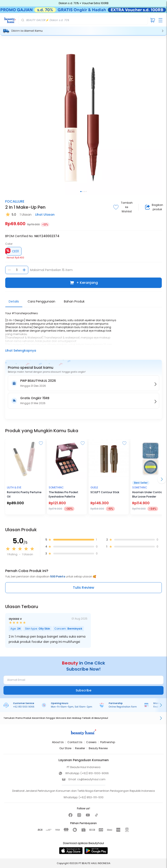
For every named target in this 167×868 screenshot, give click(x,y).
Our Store (65, 748)
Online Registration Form (123, 707)
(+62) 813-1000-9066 (95, 773)
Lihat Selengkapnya (21, 351)
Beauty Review (98, 748)
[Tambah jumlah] (24, 270)
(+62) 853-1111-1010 (91, 797)
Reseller (80, 748)
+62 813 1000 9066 (24, 707)
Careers (91, 742)
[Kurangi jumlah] (9, 270)
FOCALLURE (15, 201)
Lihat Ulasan (45, 215)
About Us (58, 742)
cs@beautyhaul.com (91, 779)
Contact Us (75, 742)
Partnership (108, 742)
